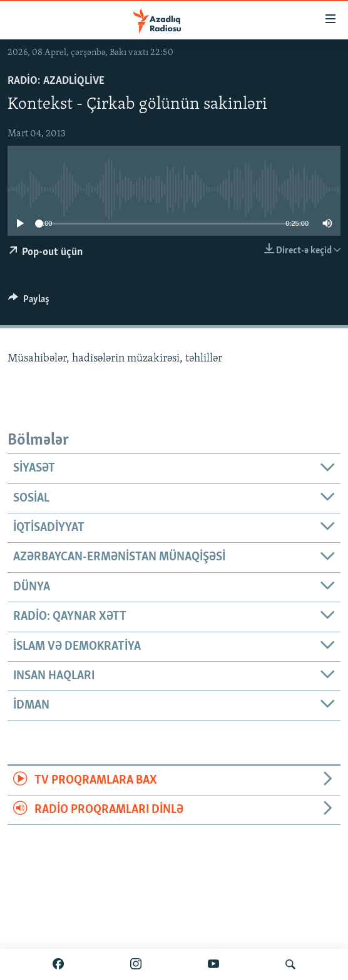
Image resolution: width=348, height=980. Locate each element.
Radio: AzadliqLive (56, 81)
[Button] (29, 302)
